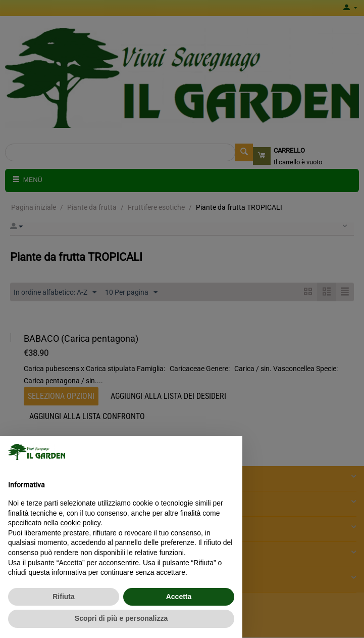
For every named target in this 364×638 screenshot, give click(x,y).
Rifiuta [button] (64, 597)
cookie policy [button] (81, 523)
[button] (229, 452)
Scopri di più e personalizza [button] (121, 618)
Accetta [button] (179, 597)
